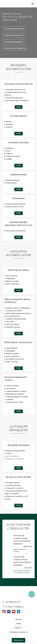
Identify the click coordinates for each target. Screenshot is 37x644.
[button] (14, 29)
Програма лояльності (19, 632)
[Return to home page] (8, 4)
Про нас (18, 619)
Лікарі (19, 623)
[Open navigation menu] (33, 4)
